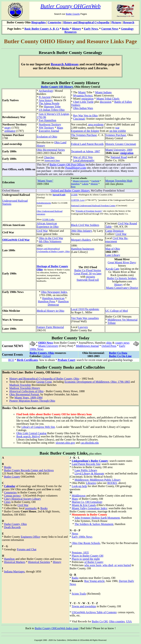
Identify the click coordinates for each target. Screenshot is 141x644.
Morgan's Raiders (81, 240)
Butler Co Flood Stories (88, 270)
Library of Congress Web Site (38, 427)
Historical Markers (15, 562)
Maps (60, 128)
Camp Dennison (115, 231)
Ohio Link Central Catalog (31, 433)
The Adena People (49, 103)
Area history (46, 100)
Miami (82, 92)
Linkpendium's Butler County (90, 461)
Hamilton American (53, 298)
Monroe (94, 184)
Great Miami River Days (122, 262)
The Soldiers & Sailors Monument (94, 524)
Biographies (39, 22)
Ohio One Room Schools (86, 543)
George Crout (44, 382)
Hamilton (75, 184)
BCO (11, 360)
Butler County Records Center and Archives (29, 470)
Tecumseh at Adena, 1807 (86, 151)
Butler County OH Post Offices (67, 165)
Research (129, 22)
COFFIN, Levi (78, 200)
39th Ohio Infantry (82, 231)
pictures (91, 277)
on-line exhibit (118, 131)
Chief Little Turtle (83, 102)
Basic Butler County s (42, 29)
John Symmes (82, 521)
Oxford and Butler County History (70, 191)
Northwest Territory (50, 124)
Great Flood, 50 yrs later (88, 274)
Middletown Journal (87, 346)
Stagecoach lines (52, 160)
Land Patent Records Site (86, 464)
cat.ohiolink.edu (90, 443)
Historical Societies (39, 562)
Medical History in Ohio (50, 311)
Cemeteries (54, 22)
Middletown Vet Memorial (123, 320)
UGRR (74, 195)
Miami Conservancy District (122, 288)
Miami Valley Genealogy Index (89, 508)
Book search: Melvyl (28, 436)
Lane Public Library (86, 470)
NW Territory (46, 128)
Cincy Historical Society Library (22, 499)
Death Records (12, 527)
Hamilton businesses (83, 249)
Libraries (91, 483)
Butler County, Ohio (42, 353)
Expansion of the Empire (85, 131)
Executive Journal (49, 131)
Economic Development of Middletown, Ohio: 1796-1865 (97, 382)
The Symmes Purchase (84, 135)
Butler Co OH (100, 621)
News (75, 534)
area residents (96, 124)
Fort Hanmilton (47, 120)
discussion (106, 102)
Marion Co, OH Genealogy (87, 502)
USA (129, 621)
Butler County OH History (57, 87)
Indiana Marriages (14, 572)
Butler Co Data (118, 353)
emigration (87, 99)
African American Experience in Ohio (48, 225)
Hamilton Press (47, 301)
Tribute (112, 323)
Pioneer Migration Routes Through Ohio (32, 401)
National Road (119, 157)
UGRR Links (48, 219)
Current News (110, 29)
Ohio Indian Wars (83, 108)
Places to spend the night (86, 559)
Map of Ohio (113, 249)
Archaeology (46, 91)
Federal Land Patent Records (87, 144)
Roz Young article (94, 581)
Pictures (116, 22)
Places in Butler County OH (87, 556)
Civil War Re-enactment (117, 240)
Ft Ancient (45, 97)
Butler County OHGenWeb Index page (57, 628)
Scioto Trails (79, 594)
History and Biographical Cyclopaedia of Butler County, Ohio (53, 250)
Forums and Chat (27, 549)
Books (65, 29)
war (117, 128)
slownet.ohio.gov (65, 443)
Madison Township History (25, 388)
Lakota (85, 184)
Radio (75, 578)
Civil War (42, 231)
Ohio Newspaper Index (54, 292)
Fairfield (95, 181)
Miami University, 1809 (119, 150)
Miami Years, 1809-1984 (28, 398)
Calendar (10, 486)
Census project (12, 496)
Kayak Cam (112, 269)
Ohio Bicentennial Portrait (24, 394)
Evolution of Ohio (47, 137)
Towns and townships (84, 606)
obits (109, 343)
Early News (91, 29)
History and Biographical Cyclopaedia (86, 22)
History (77, 29)
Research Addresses (65, 64)
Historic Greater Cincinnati (121, 144)
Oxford (46, 356)
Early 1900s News (82, 537)
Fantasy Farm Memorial (50, 327)
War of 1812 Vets (83, 157)
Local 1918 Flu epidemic (85, 309)
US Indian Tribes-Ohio (52, 110)
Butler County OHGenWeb (71, 6)
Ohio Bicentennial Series (51, 150)
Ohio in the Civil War (51, 238)
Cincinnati (79, 119)
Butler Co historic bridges (122, 278)
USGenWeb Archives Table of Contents (94, 612)
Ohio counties (117, 621)
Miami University (81, 181)
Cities (7, 502)
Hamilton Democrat (58, 303)
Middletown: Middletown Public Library (98, 480)
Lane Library (113, 255)
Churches (49, 157)
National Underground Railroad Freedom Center (93, 206)
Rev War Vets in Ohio (85, 116)
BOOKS (112, 483)
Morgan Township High (119, 181)
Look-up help (79, 486)
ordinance (10, 131)
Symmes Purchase (116, 135)
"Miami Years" (45, 181)
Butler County (73, 14)
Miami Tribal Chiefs (108, 99)
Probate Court (66, 360)
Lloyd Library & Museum (89, 473)
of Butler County (94, 562)
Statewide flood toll (88, 280)
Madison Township (20, 385)
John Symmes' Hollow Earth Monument (97, 518)
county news (122, 343)
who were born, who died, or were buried (108, 565)
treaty (8, 128)
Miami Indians (104, 92)
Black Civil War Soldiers (85, 225)
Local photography (84, 160)
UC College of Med (117, 311)
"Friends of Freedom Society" (89, 211)
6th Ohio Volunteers (50, 241)
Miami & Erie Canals (84, 505)
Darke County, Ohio (15, 524)
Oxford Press (109, 346)
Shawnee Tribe (52, 107)
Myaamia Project (83, 96)
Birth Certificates (27, 360)
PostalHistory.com (76, 168)
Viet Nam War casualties (85, 318)
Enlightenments (44, 203)
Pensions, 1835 (80, 553)
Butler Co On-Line (120, 356)
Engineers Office (30, 537)
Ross (73, 187)
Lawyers (83, 327)
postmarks (31, 508)
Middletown (79, 496)
